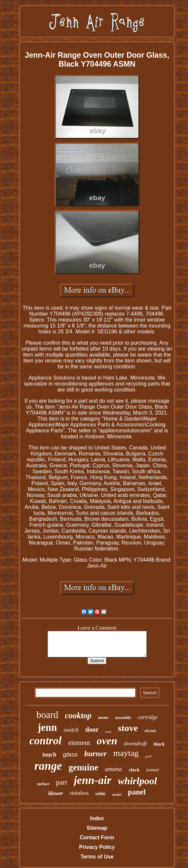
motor (103, 717)
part (61, 782)
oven (107, 741)
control (45, 741)
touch (50, 755)
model (117, 794)
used (108, 732)
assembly (123, 717)
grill (148, 756)
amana (114, 769)
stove (128, 728)
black (159, 744)
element (79, 743)
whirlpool (137, 781)
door (92, 729)
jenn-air (92, 780)
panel (137, 792)
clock (134, 770)
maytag (126, 753)
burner (95, 754)
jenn (47, 727)
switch (71, 730)
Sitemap (97, 828)
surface (43, 784)
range (48, 766)
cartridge (148, 717)
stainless (79, 793)
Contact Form (97, 837)
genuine (84, 767)
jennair (153, 770)
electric (150, 731)
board (47, 715)
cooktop (78, 715)
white (100, 794)
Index (97, 818)
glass (70, 754)
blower (56, 793)
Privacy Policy (97, 847)
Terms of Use (97, 857)
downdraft (135, 744)
